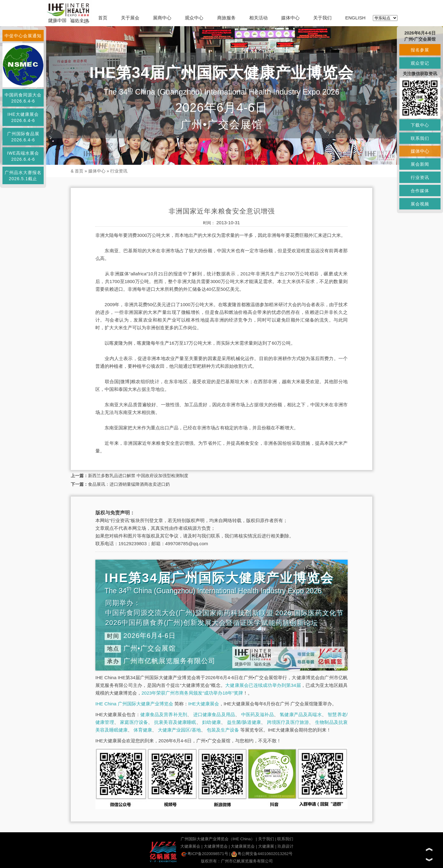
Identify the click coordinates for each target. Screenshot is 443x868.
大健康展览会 (243, 846)
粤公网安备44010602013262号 (262, 854)
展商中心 (162, 18)
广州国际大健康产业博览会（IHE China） (218, 839)
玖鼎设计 (285, 846)
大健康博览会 (216, 846)
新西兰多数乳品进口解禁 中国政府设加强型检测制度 (138, 476)
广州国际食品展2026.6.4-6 (23, 137)
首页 (103, 18)
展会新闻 (420, 164)
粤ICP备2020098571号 (205, 854)
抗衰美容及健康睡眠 (175, 722)
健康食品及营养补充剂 (164, 714)
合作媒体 (420, 191)
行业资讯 (119, 171)
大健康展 (266, 846)
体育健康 (143, 730)
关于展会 (130, 18)
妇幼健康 (212, 722)
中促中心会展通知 (23, 36)
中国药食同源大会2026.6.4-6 (23, 98)
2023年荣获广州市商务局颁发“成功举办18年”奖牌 (192, 693)
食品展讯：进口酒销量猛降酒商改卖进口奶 (129, 484)
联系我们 (285, 839)
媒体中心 (290, 18)
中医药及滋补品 (257, 714)
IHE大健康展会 (204, 704)
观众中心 (194, 18)
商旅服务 (226, 18)
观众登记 (420, 63)
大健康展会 (190, 846)
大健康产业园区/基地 (179, 730)
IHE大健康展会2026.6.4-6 (23, 117)
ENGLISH (355, 18)
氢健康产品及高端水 (301, 714)
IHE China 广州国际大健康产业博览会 (134, 704)
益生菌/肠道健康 (244, 722)
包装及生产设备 (223, 730)
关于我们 (322, 18)
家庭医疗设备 (134, 722)
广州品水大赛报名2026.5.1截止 (23, 176)
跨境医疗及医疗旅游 (288, 722)
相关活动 (258, 18)
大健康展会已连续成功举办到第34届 (263, 685)
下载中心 (420, 125)
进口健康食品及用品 (214, 714)
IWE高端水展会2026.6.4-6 (23, 156)
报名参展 (420, 50)
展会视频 (420, 204)
